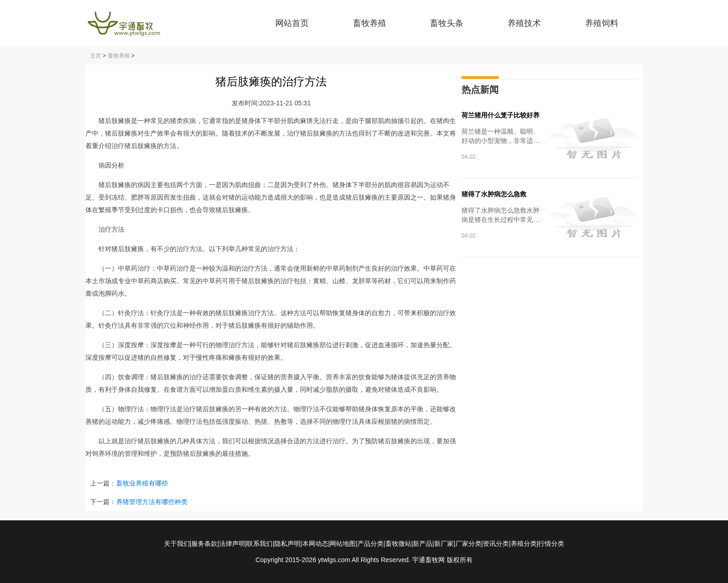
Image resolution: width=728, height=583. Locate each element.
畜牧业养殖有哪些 (142, 483)
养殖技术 (524, 23)
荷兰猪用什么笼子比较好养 (500, 115)
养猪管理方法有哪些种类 (152, 502)
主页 (96, 56)
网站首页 (292, 23)
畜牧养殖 (370, 23)
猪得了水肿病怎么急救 (494, 194)
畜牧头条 (447, 23)
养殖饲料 (602, 23)
